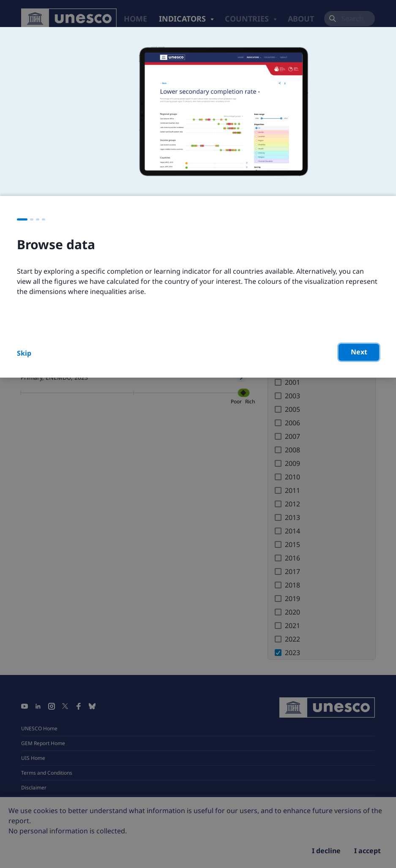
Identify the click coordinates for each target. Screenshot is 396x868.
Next (359, 352)
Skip (24, 353)
